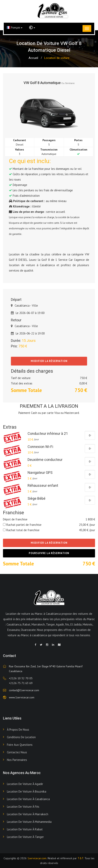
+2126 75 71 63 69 (21, 683)
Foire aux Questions (20, 745)
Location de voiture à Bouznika (27, 791)
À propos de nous (18, 730)
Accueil (33, 58)
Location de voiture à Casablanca (28, 799)
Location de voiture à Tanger (25, 837)
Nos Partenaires (17, 760)
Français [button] (15, 27)
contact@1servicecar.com (24, 690)
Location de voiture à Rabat (25, 829)
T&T (80, 858)
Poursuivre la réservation (49, 553)
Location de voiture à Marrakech (28, 814)
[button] (32, 28)
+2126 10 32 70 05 (21, 678)
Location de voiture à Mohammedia (29, 822)
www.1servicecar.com (22, 697)
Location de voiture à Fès (23, 807)
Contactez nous (17, 752)
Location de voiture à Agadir (25, 784)
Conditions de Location (21, 737)
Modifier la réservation (49, 361)
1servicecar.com (37, 858)
